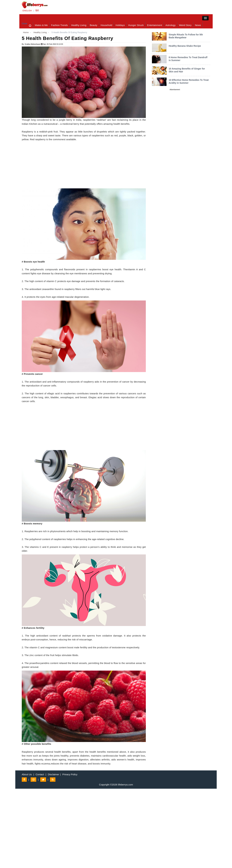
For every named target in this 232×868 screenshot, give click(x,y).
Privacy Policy (70, 774)
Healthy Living (79, 25)
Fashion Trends (59, 25)
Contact (40, 774)
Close (24, 24)
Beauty (94, 25)
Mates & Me (41, 25)
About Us (27, 774)
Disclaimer (53, 774)
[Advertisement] (84, 166)
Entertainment (155, 25)
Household (106, 25)
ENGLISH (27, 11)
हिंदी (37, 11)
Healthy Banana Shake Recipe (185, 46)
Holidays (120, 25)
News (198, 25)
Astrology (171, 25)
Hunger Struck (136, 25)
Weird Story (185, 25)
